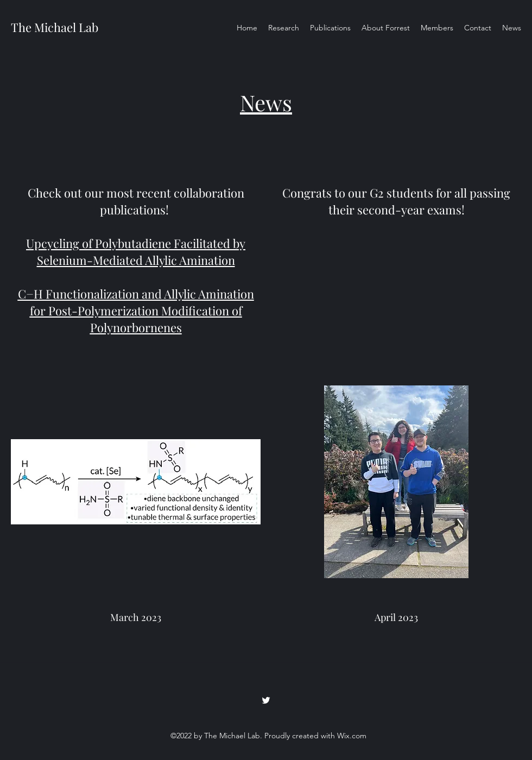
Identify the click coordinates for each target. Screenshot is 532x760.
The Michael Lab (55, 27)
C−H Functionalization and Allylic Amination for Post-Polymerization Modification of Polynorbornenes (136, 311)
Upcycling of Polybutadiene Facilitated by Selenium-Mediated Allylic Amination (136, 252)
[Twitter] (266, 700)
